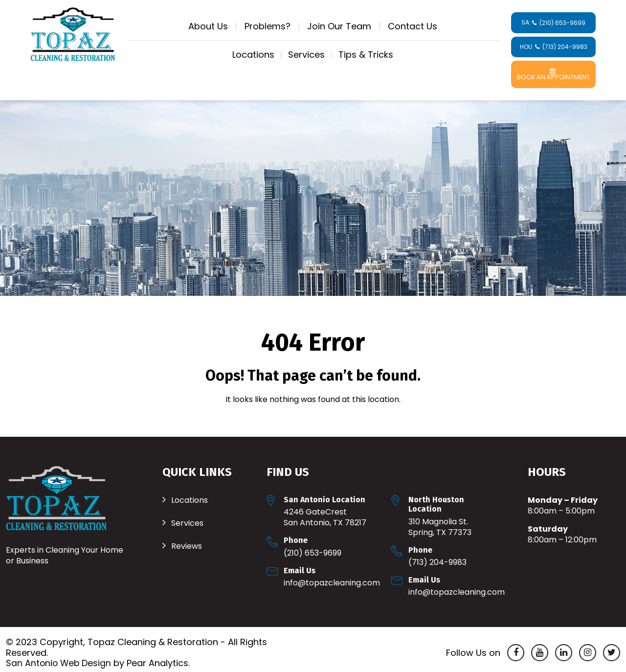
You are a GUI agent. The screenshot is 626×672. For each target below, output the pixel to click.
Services (306, 55)
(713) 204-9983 (437, 556)
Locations (253, 55)
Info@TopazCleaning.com (332, 576)
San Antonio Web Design (59, 657)
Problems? (268, 26)
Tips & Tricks (366, 55)
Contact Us (413, 26)
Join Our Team (339, 26)
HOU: (554, 47)
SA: (553, 22)
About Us (208, 26)
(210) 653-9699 (313, 547)
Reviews (187, 540)
